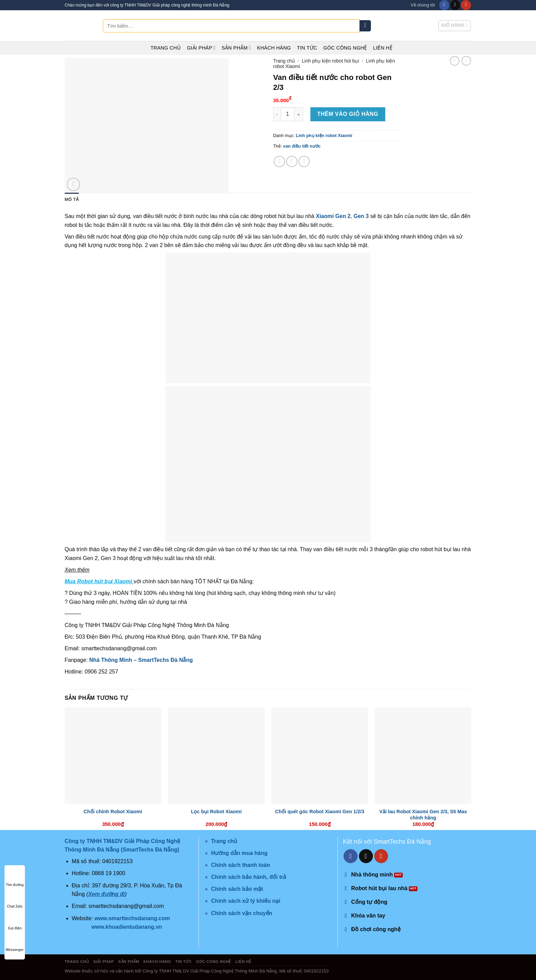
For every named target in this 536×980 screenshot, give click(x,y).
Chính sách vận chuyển (242, 913)
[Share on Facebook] (279, 161)
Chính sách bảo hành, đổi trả (249, 877)
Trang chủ (166, 48)
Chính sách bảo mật (237, 889)
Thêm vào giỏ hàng (348, 114)
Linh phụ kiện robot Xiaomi (324, 135)
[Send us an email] (455, 5)
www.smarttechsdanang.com (132, 918)
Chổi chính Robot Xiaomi (113, 812)
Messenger (15, 943)
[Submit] (365, 26)
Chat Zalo (15, 900)
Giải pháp (201, 48)
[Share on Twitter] (292, 161)
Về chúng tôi (423, 5)
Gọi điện (15, 922)
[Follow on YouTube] (466, 5)
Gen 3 (361, 216)
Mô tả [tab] (72, 199)
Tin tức (307, 48)
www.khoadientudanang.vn (127, 927)
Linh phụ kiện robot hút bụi (331, 61)
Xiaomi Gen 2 (333, 216)
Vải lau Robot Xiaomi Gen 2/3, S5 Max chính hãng (423, 815)
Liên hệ (383, 48)
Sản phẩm (236, 48)
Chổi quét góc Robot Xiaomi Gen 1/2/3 (320, 812)
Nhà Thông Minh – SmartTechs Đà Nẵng (141, 660)
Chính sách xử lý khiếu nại (245, 901)
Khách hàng (274, 48)
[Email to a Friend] (304, 161)
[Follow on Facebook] (444, 5)
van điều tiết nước (302, 146)
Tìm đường (15, 878)
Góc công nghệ (345, 48)
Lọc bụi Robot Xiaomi (216, 812)
